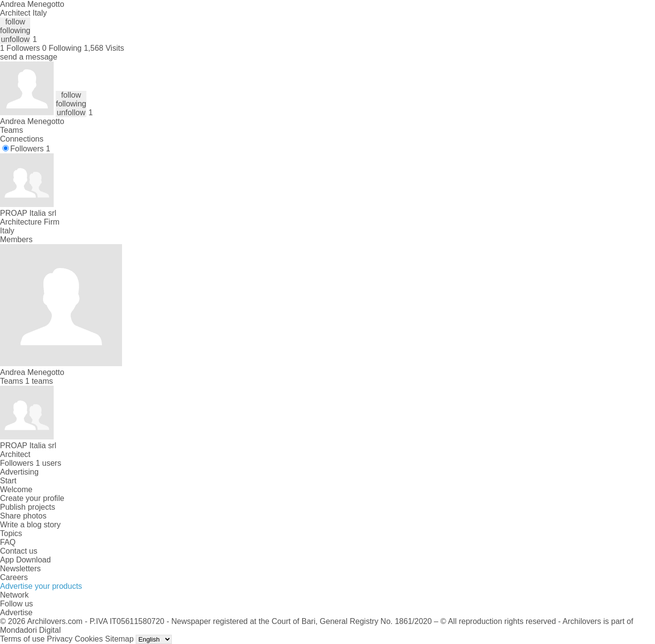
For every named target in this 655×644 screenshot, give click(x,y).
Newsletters (20, 569)
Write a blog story (30, 525)
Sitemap (119, 639)
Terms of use (22, 639)
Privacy (60, 639)
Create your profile (32, 498)
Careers (14, 577)
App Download (25, 560)
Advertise (16, 613)
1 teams (39, 381)
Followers (30, 149)
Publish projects (28, 507)
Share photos (23, 516)
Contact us (19, 551)
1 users (48, 463)
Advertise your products (41, 586)
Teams (11, 130)
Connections (22, 139)
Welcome (16, 489)
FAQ (8, 542)
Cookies (89, 639)
